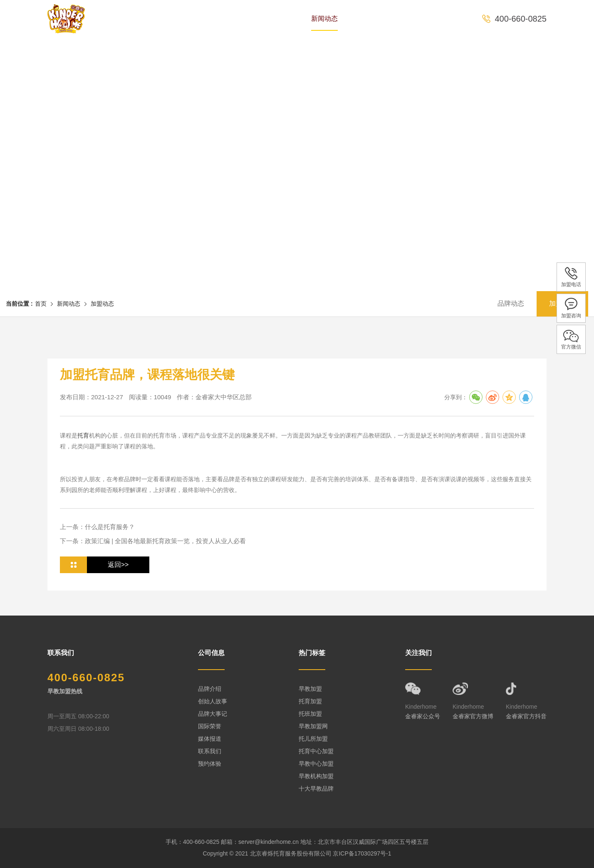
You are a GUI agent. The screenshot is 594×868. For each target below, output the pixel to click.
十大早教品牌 (316, 789)
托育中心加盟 (316, 751)
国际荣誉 (210, 726)
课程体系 (277, 19)
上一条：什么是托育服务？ (97, 527)
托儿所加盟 (313, 739)
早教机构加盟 (316, 776)
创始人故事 (213, 701)
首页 (141, 19)
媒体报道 (210, 739)
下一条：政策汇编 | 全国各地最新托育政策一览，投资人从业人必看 (153, 541)
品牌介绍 (210, 689)
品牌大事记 (213, 714)
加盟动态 (102, 304)
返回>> (118, 565)
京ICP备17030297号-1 (362, 853)
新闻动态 (324, 19)
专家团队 (230, 19)
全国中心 (372, 19)
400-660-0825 (521, 19)
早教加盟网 (313, 726)
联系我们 (210, 751)
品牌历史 (182, 19)
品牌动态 (511, 303)
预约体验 (419, 19)
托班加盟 (310, 714)
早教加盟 (310, 689)
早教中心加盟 (316, 764)
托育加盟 (310, 701)
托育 (83, 435)
